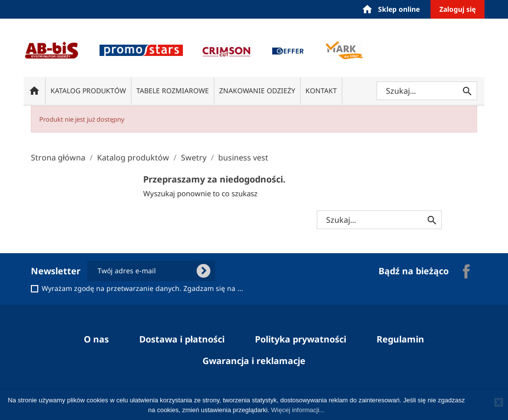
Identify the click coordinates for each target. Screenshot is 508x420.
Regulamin (400, 339)
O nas (96, 339)
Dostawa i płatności (182, 339)
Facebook (466, 271)
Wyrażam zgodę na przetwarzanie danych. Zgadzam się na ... (142, 289)
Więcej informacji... (298, 410)
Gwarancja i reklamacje (254, 361)
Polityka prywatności (301, 339)
